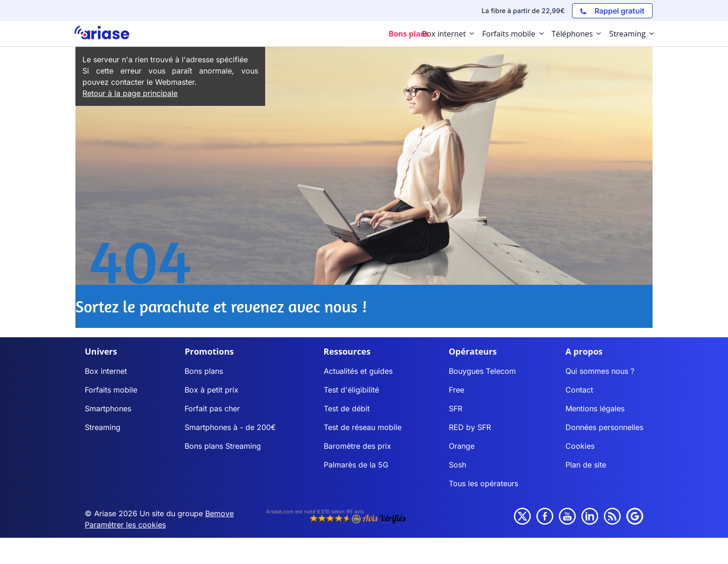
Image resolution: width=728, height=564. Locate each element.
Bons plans (204, 371)
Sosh (457, 465)
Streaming (103, 427)
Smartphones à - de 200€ (230, 427)
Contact (579, 390)
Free (457, 390)
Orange (462, 446)
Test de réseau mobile (363, 427)
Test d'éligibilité (351, 390)
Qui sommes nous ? (600, 371)
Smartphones (108, 408)
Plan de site (586, 465)
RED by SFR (470, 427)
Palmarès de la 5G (356, 465)
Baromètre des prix (357, 446)
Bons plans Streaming (223, 446)
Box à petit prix (212, 390)
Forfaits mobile (111, 390)
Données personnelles (604, 427)
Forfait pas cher (212, 408)
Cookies (580, 446)
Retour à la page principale (130, 93)
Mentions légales (595, 408)
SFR (456, 408)
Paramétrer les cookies (125, 525)
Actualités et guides (358, 371)
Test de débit (347, 408)
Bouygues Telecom (482, 371)
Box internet (106, 371)
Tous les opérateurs (483, 483)
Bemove (219, 513)
